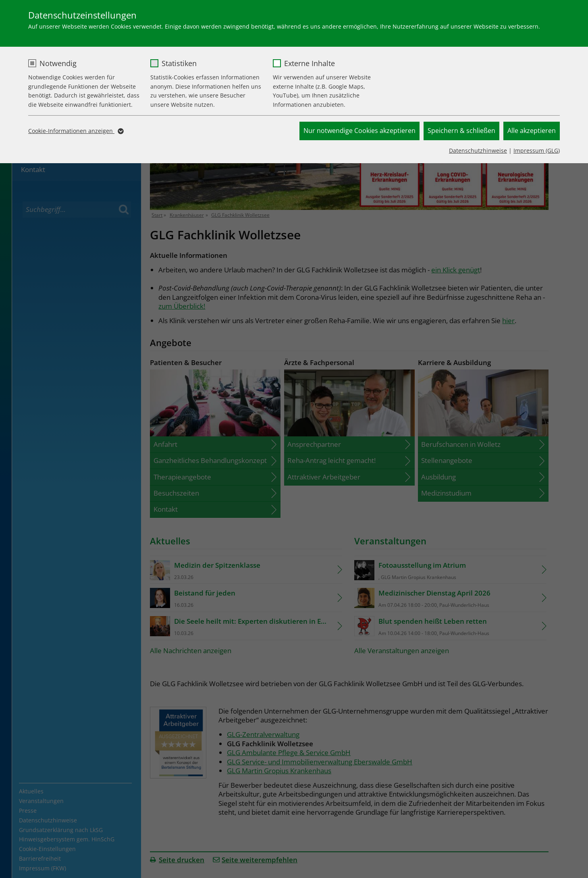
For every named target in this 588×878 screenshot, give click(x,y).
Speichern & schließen (461, 131)
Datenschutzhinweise (478, 150)
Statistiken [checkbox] (179, 63)
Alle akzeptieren (532, 131)
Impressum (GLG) (537, 150)
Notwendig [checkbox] (58, 63)
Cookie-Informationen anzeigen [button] (75, 131)
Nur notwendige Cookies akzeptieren (359, 131)
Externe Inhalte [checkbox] (310, 63)
